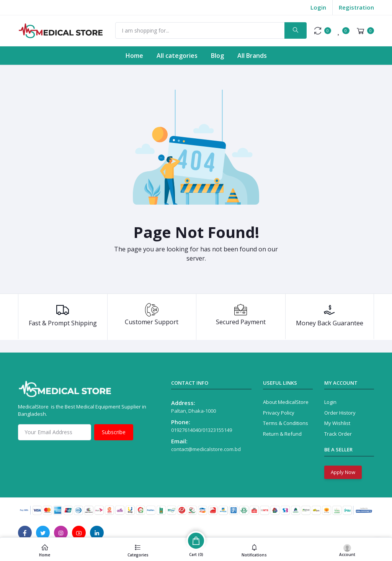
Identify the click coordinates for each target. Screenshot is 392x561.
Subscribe (114, 432)
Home (134, 56)
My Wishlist (337, 423)
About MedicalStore (286, 402)
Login (318, 7)
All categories (177, 56)
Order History (340, 413)
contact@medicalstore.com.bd (206, 449)
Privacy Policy (279, 413)
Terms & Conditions (286, 423)
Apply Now (343, 472)
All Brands (252, 56)
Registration (356, 7)
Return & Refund (282, 434)
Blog (217, 56)
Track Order (338, 434)
